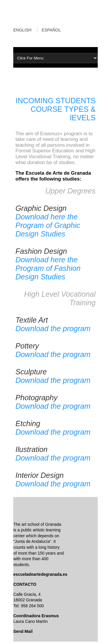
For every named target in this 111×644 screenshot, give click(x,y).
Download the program (53, 328)
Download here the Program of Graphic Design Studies (48, 225)
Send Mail (23, 631)
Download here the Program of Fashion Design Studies (48, 268)
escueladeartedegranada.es (40, 574)
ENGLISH (22, 30)
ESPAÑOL (51, 30)
